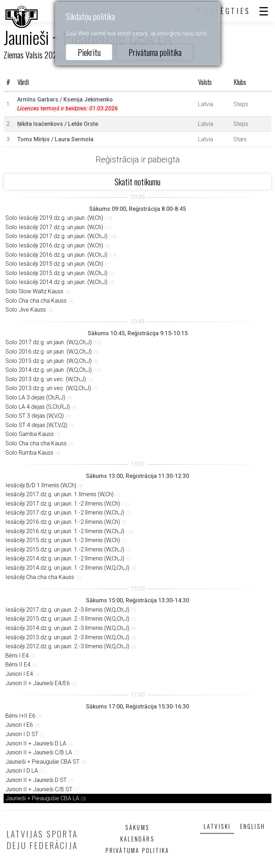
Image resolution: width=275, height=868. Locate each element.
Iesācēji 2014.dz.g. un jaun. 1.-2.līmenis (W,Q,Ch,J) (67, 568)
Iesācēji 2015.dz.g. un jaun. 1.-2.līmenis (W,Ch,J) (65, 549)
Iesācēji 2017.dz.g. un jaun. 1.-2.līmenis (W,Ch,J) (65, 513)
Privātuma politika (155, 52)
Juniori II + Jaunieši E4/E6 (38, 683)
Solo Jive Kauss (26, 310)
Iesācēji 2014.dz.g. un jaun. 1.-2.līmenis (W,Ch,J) (65, 558)
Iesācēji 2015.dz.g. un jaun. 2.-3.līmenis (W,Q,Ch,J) (67, 619)
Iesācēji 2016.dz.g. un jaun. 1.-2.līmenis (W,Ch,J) (65, 531)
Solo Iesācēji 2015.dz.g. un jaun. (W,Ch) (54, 264)
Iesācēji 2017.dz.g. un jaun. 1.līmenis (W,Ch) (59, 494)
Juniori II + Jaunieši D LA (36, 743)
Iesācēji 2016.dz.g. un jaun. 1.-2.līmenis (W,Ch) (63, 522)
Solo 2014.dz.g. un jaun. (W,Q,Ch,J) (49, 370)
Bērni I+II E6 (20, 716)
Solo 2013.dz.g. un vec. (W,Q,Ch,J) (48, 388)
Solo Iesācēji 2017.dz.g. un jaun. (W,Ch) (54, 227)
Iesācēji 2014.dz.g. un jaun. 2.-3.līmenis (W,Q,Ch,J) (67, 628)
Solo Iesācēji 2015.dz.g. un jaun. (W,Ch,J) (56, 273)
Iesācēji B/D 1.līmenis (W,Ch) (41, 485)
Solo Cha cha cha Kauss (36, 301)
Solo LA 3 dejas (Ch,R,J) (35, 397)
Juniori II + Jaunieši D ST (36, 780)
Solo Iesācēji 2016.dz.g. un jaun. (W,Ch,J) (56, 255)
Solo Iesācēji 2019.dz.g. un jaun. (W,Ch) (54, 218)
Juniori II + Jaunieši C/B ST (39, 789)
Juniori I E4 (19, 674)
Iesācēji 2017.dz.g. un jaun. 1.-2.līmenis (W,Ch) (63, 504)
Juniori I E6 (19, 725)
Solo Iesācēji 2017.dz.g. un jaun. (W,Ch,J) (56, 236)
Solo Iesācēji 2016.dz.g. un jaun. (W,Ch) (54, 245)
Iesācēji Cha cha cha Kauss (40, 577)
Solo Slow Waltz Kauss (34, 291)
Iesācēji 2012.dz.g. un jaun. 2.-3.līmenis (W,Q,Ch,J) (67, 646)
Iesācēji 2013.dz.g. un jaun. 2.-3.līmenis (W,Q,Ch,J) (67, 637)
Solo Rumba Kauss (29, 453)
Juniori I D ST (22, 734)
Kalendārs (137, 839)
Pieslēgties (223, 11)
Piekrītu (89, 52)
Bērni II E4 (18, 665)
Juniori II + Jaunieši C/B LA (39, 752)
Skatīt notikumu (137, 181)
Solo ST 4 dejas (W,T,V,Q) (36, 425)
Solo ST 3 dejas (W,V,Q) (35, 416)
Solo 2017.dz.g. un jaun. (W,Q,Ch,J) (49, 342)
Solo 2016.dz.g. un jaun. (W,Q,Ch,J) (49, 352)
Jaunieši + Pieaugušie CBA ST (42, 762)
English (253, 826)
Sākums (137, 827)
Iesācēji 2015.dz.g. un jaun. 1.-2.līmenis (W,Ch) (63, 540)
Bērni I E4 (17, 656)
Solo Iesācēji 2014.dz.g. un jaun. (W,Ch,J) (56, 282)
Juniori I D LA (22, 771)
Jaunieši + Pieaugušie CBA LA (42, 798)
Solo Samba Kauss (30, 434)
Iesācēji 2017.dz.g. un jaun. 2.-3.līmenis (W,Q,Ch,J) (67, 610)
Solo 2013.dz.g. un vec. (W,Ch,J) (46, 379)
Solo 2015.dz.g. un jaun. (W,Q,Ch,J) (49, 361)
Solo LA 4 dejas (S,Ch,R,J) (38, 407)
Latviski (217, 826)
